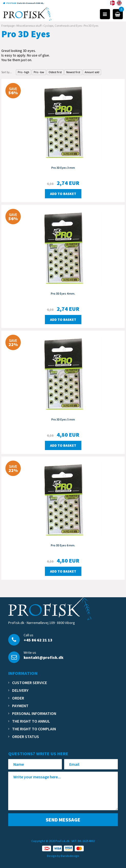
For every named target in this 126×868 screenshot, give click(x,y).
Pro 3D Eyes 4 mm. (63, 293)
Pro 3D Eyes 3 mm (63, 168)
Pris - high (23, 72)
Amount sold (92, 72)
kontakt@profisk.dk (43, 657)
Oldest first (55, 72)
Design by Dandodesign (63, 856)
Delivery (20, 690)
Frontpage (8, 26)
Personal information (34, 713)
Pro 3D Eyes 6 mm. (63, 545)
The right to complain (34, 729)
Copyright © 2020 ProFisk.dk (50, 841)
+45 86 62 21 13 (38, 640)
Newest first (73, 72)
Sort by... (7, 72)
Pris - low (39, 72)
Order (18, 698)
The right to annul (31, 721)
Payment (20, 706)
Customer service (30, 683)
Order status (26, 736)
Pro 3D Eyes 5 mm (63, 419)
